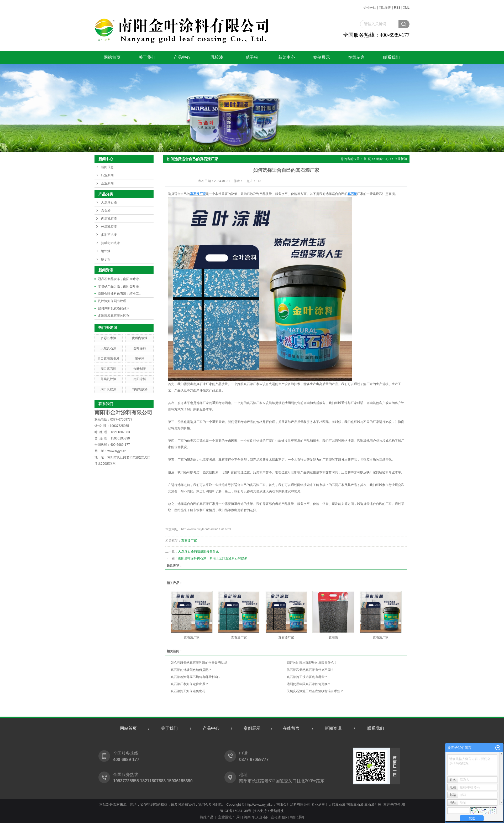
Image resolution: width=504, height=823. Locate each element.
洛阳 (266, 817)
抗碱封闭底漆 (111, 243)
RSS (397, 8)
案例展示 (322, 57)
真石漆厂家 (189, 541)
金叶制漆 (140, 369)
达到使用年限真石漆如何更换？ (309, 684)
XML (406, 8)
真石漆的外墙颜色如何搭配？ (191, 670)
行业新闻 (107, 175)
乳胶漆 (217, 57)
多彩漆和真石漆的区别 (114, 316)
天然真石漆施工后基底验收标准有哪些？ (315, 691)
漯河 (301, 817)
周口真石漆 (108, 369)
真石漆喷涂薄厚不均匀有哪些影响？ (196, 677)
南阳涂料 (140, 379)
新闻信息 (107, 167)
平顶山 (257, 817)
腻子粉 (252, 57)
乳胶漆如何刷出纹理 (112, 301)
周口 (240, 817)
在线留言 (356, 57)
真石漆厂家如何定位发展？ (190, 684)
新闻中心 (287, 57)
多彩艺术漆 (109, 235)
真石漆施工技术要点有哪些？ (307, 677)
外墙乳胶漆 (109, 227)
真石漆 (106, 210)
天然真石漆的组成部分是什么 (198, 551)
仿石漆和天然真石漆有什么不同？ (310, 670)
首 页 (367, 159)
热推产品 (207, 817)
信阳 (285, 817)
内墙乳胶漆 (109, 219)
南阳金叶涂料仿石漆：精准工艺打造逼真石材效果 (213, 558)
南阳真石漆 (355, 804)
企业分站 (370, 8)
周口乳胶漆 (108, 389)
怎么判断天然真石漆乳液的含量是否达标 (199, 663)
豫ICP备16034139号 (236, 811)
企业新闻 (107, 183)
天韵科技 (277, 811)
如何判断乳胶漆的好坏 (114, 308)
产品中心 (182, 57)
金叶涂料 (140, 348)
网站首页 (112, 57)
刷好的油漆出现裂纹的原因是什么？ (312, 663)
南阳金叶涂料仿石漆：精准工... (120, 294)
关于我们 (147, 57)
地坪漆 (106, 251)
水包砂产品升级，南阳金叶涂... (120, 286)
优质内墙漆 (140, 338)
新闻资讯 (333, 728)
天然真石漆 (109, 202)
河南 (247, 817)
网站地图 (385, 8)
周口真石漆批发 (108, 359)
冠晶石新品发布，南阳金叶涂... (120, 279)
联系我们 (391, 57)
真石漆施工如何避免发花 (188, 691)
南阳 (293, 817)
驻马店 (276, 817)
